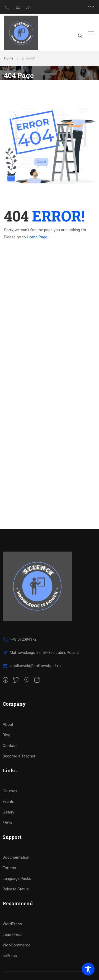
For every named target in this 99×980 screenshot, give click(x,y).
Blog (6, 735)
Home (9, 58)
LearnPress (13, 935)
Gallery (8, 812)
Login (90, 7)
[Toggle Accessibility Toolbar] (88, 969)
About (8, 724)
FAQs (7, 823)
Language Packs (17, 879)
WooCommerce (16, 945)
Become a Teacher (19, 756)
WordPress (12, 924)
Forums (9, 868)
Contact (10, 746)
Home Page (37, 237)
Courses (10, 791)
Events (8, 802)
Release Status (16, 889)
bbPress (10, 956)
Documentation (16, 857)
